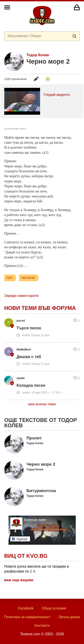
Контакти (42, 626)
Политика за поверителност (27, 617)
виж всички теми (42, 404)
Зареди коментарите (21, 296)
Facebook (26, 608)
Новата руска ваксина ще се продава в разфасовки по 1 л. (37, 569)
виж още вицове (19, 580)
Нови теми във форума (40, 308)
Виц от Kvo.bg (26, 556)
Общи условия (54, 608)
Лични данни (69, 617)
